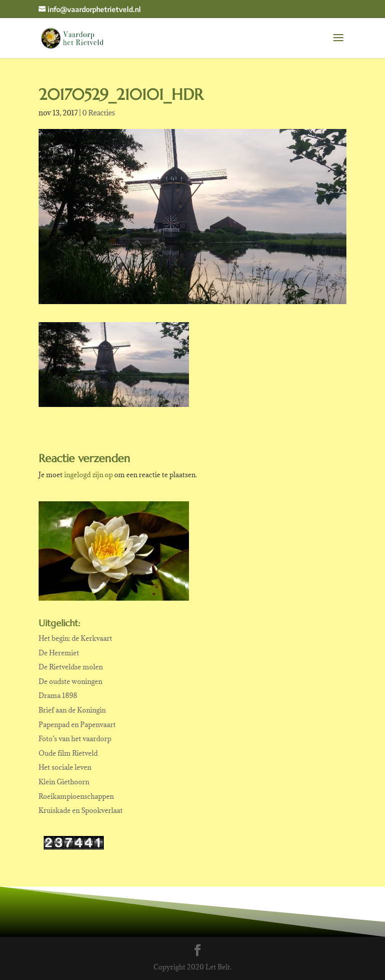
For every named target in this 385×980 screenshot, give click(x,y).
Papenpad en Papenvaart (77, 725)
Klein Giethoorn (64, 782)
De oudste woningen (70, 681)
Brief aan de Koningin (72, 710)
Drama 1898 (58, 695)
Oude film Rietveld (68, 753)
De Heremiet (59, 653)
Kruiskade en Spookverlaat (81, 810)
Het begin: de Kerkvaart (75, 638)
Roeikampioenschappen (76, 796)
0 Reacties (99, 113)
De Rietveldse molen (71, 667)
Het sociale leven (65, 767)
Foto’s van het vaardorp (75, 739)
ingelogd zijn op (88, 475)
